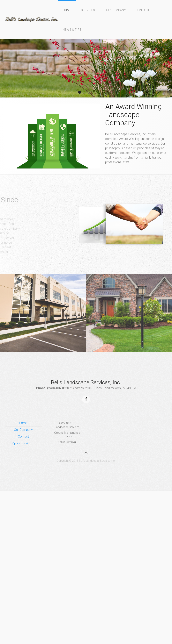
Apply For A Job (23, 443)
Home (67, 10)
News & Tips (72, 30)
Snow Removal (67, 442)
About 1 (94, 93)
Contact (143, 10)
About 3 (90, 93)
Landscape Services (67, 427)
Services (88, 10)
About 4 (85, 93)
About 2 (81, 93)
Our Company (115, 10)
